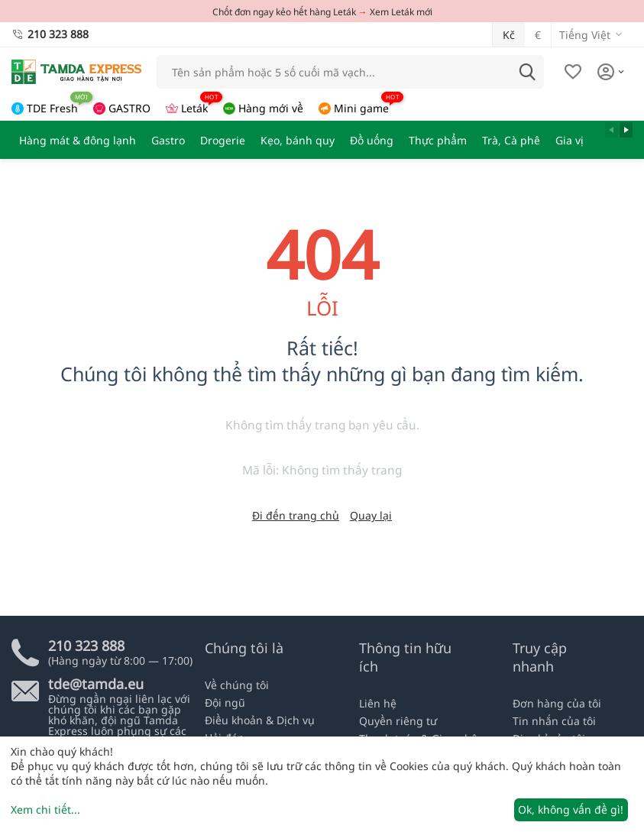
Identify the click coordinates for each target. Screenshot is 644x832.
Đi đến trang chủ (296, 515)
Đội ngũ (225, 703)
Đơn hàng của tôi (557, 703)
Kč (509, 35)
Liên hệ (378, 703)
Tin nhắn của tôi (554, 721)
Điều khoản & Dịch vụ (260, 720)
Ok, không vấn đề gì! (571, 809)
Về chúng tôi (237, 685)
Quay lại (371, 515)
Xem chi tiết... (45, 809)
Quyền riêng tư (398, 721)
